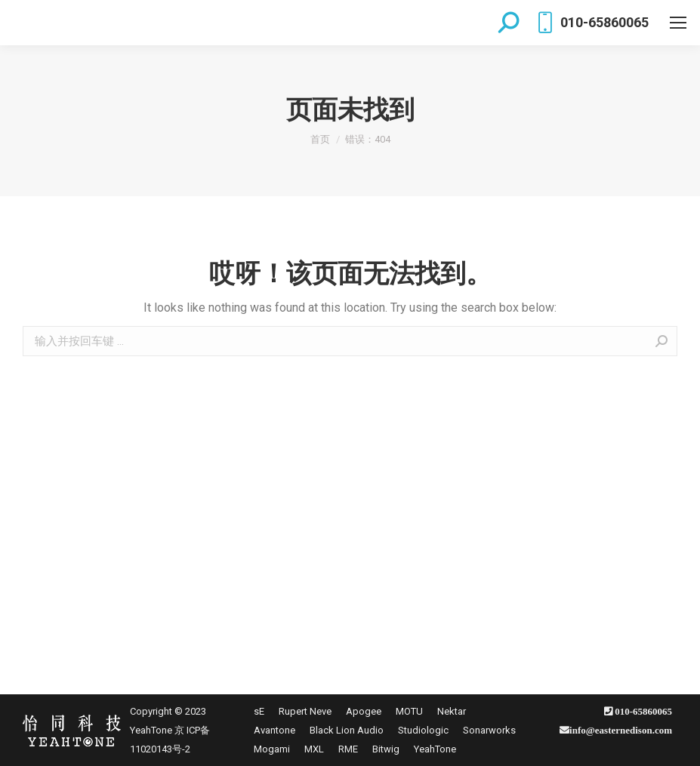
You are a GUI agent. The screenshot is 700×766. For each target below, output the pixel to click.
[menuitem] (259, 711)
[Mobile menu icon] (678, 23)
